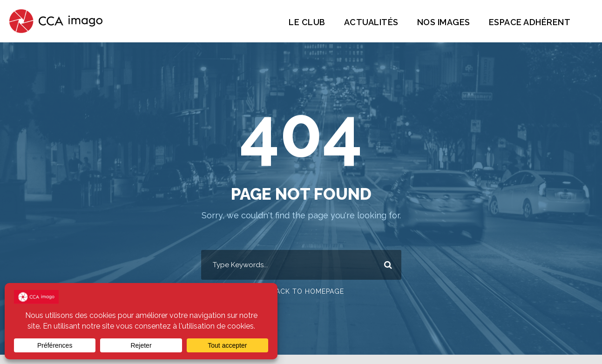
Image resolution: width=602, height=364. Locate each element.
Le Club (298, 22)
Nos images (438, 22)
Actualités (363, 22)
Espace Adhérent (527, 22)
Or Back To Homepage (301, 292)
